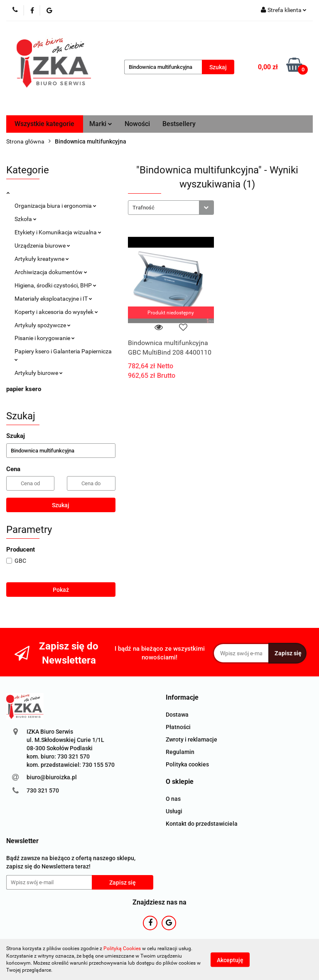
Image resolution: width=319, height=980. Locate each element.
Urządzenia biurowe (42, 246)
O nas (173, 799)
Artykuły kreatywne (42, 259)
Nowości (137, 124)
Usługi (174, 811)
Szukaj (61, 505)
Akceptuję (230, 960)
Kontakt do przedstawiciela (202, 824)
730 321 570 (43, 790)
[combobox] (171, 208)
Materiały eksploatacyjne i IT (53, 299)
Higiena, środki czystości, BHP (55, 285)
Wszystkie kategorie (44, 124)
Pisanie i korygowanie (45, 338)
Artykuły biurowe (39, 373)
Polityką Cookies (122, 948)
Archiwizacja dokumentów (51, 272)
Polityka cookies (187, 764)
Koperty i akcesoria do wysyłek (56, 312)
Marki (101, 124)
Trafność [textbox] (144, 208)
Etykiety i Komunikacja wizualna (58, 232)
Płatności (178, 727)
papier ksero (24, 389)
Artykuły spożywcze (43, 325)
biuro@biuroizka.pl (52, 777)
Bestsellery (179, 124)
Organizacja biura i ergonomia (55, 206)
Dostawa (177, 715)
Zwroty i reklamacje (191, 739)
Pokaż (61, 590)
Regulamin (180, 752)
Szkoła (26, 219)
